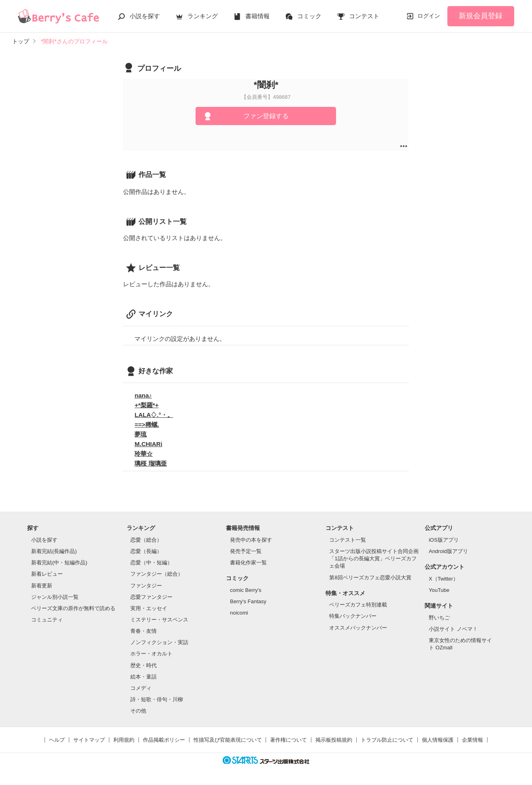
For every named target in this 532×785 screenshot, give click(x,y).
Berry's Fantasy (248, 601)
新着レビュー (47, 574)
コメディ (141, 688)
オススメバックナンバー (358, 628)
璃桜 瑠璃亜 (150, 463)
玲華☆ (144, 454)
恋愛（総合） (146, 540)
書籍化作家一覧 (248, 563)
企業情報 (472, 740)
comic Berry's (246, 590)
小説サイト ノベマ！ (453, 629)
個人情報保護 (438, 740)
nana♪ (143, 395)
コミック (309, 16)
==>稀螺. (147, 424)
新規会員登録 (481, 16)
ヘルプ (57, 740)
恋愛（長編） (146, 551)
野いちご (439, 618)
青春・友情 (144, 631)
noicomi (239, 613)
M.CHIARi (148, 444)
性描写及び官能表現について (228, 740)
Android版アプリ (448, 551)
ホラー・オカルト (151, 654)
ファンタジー (146, 586)
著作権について (288, 740)
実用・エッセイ (149, 608)
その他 (138, 711)
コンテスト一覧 (348, 540)
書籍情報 (257, 16)
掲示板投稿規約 (334, 740)
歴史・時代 (144, 665)
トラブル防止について (387, 740)
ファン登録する (266, 116)
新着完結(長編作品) (54, 551)
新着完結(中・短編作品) (59, 563)
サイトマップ (89, 740)
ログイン (429, 16)
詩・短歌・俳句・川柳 (157, 699)
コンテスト (364, 16)
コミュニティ (47, 620)
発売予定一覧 (246, 551)
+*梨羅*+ (146, 405)
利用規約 (124, 740)
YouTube (439, 590)
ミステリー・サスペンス (159, 620)
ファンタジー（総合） (157, 574)
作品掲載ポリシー (164, 740)
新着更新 (42, 586)
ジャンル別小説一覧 (55, 597)
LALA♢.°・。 (154, 415)
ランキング (203, 16)
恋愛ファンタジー (151, 597)
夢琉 (140, 434)
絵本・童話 (144, 677)
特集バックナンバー (353, 616)
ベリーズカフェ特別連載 (358, 605)
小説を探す (145, 16)
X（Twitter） (444, 579)
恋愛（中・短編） (151, 563)
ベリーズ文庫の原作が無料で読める (73, 608)
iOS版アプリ (444, 540)
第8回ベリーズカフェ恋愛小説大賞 (370, 578)
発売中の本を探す (251, 540)
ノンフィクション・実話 (159, 642)
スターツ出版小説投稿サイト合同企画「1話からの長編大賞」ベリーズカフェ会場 (374, 558)
